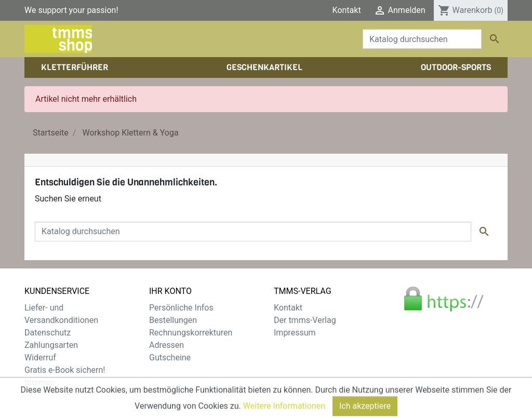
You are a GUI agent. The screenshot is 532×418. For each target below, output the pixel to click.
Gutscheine (170, 358)
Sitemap (40, 382)
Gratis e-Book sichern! (65, 370)
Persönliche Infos (181, 308)
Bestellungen (173, 320)
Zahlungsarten (51, 345)
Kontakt (347, 10)
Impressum (295, 333)
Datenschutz (48, 333)
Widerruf (40, 358)
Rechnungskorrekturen (191, 333)
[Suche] (422, 39)
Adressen (167, 345)
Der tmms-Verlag (305, 320)
